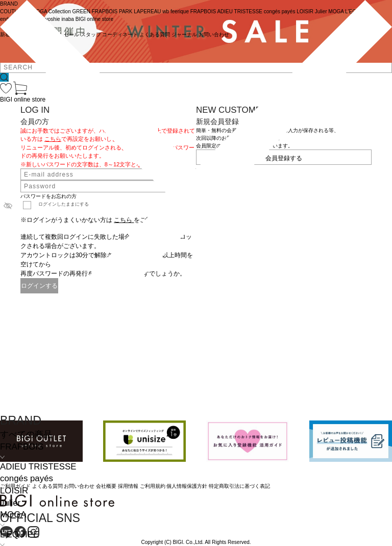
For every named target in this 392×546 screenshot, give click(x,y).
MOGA (13, 515)
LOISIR (14, 491)
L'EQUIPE (19, 535)
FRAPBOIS (22, 447)
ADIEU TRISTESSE (38, 467)
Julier (10, 503)
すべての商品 (26, 435)
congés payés (27, 478)
